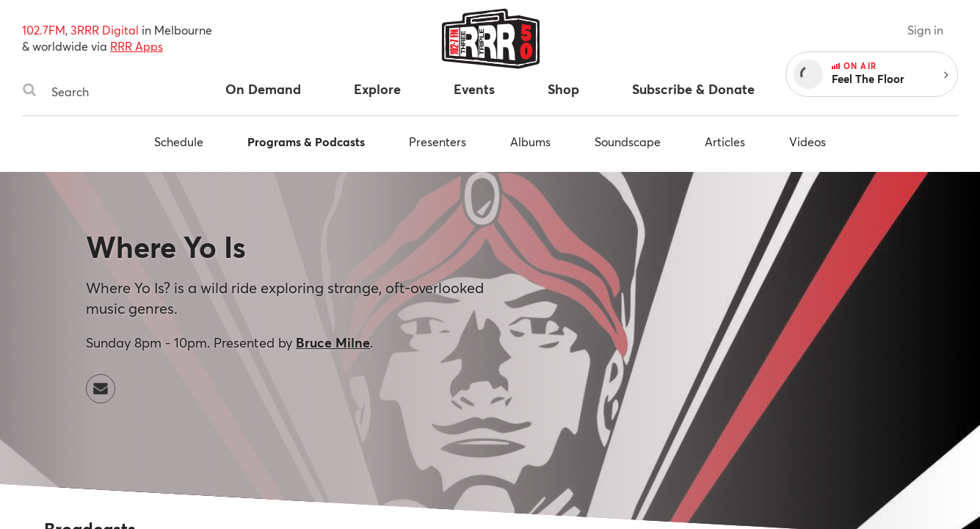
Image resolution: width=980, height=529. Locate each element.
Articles (725, 141)
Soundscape (628, 141)
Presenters (438, 141)
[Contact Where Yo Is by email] (101, 389)
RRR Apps (137, 46)
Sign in (925, 30)
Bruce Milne (333, 342)
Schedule (179, 141)
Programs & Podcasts (306, 141)
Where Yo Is (166, 246)
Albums (530, 141)
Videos (807, 141)
